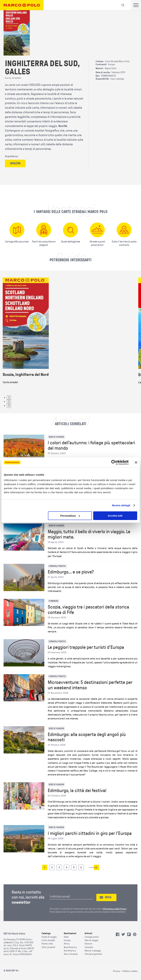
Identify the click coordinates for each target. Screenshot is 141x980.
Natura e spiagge (93, 951)
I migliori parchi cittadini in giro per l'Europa (90, 833)
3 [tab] (9, 406)
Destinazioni (70, 933)
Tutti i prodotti (48, 947)
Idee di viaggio (91, 940)
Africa (67, 944)
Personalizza (70, 516)
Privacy (117, 971)
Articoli (88, 933)
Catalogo (46, 933)
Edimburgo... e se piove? (71, 572)
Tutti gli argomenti (93, 954)
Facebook (118, 934)
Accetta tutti (115, 516)
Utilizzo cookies (130, 971)
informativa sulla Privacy (115, 909)
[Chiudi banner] (136, 462)
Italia (66, 937)
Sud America (70, 951)
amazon (15, 163)
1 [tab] (9, 397)
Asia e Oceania (71, 954)
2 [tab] (9, 402)
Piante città (47, 944)
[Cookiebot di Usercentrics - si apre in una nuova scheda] (114, 462)
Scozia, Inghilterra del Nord (26, 375)
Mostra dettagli (121, 505)
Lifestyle (89, 947)
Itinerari (88, 944)
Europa (67, 940)
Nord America (70, 947)
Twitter (123, 934)
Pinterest (135, 934)
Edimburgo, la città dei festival (77, 791)
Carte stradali (48, 940)
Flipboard (129, 934)
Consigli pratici (92, 937)
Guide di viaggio (49, 937)
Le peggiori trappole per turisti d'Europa (86, 647)
